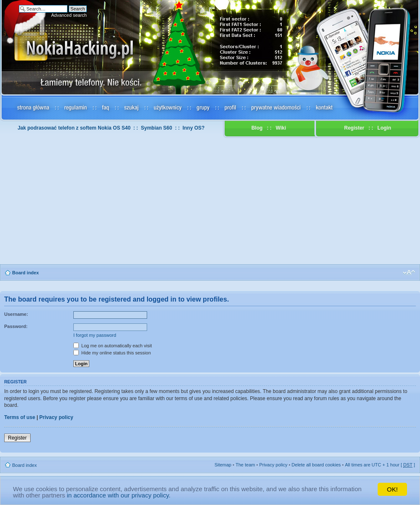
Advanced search (69, 15)
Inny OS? (193, 128)
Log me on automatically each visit (113, 346)
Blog (257, 128)
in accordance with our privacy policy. (118, 495)
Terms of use (20, 417)
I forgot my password (95, 335)
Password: (16, 326)
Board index (26, 273)
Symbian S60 (157, 128)
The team (245, 465)
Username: (16, 314)
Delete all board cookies (316, 465)
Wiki (281, 128)
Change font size (409, 273)
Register (354, 128)
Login (384, 128)
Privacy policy (56, 417)
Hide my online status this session (112, 353)
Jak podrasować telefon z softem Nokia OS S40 (74, 128)
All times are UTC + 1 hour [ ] (380, 465)
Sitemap (223, 465)
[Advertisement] (210, 201)
